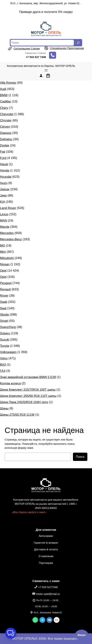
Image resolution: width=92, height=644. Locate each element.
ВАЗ (3, 365)
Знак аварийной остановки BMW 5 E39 (28, 377)
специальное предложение (67, 48)
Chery (4, 108)
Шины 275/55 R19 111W (17, 415)
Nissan (5, 264)
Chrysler (6, 120)
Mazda (5, 227)
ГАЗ (3, 371)
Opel (3, 271)
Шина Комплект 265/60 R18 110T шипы (28, 396)
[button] (11, 633)
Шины (4, 408)
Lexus (4, 214)
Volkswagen (8, 352)
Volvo (4, 358)
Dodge (5, 145)
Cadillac (6, 101)
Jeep (3, 195)
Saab (4, 302)
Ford (3, 158)
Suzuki (5, 340)
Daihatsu (6, 139)
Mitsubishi (7, 258)
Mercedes (7, 233)
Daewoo (6, 133)
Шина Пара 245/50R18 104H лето (24, 402)
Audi (3, 89)
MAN (3, 221)
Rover (4, 296)
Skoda (4, 315)
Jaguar (5, 189)
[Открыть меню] (46, 70)
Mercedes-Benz (11, 239)
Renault (5, 289)
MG (2, 246)
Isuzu (4, 183)
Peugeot (6, 283)
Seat (3, 308)
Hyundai (6, 177)
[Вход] (41, 76)
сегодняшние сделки (27, 49)
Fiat (3, 152)
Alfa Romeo (8, 83)
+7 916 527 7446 (36, 57)
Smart (4, 321)
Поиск (80, 457)
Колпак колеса (10, 383)
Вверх (82, 635)
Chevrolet (7, 114)
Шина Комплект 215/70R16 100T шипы (28, 390)
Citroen (5, 127)
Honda (5, 170)
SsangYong (8, 327)
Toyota (5, 346)
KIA (2, 202)
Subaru (5, 333)
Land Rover (8, 208)
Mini (3, 252)
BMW (4, 95)
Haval (4, 164)
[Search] (78, 43)
